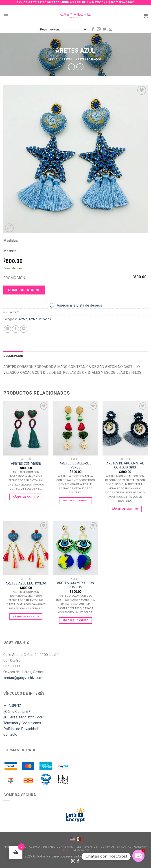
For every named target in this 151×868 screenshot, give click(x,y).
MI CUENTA (12, 706)
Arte (67, 850)
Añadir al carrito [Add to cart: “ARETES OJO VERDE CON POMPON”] (76, 620)
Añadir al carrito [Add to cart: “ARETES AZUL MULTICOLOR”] (26, 617)
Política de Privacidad (21, 729)
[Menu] (6, 16)
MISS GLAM (81, 850)
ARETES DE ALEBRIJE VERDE (75, 466)
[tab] (13, 356)
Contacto (10, 734)
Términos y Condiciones (22, 723)
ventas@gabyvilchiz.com (23, 678)
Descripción (13, 356)
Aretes (67, 59)
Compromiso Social (116, 847)
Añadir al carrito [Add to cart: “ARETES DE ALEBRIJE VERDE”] (76, 501)
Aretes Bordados (89, 59)
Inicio (54, 59)
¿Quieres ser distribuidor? (24, 717)
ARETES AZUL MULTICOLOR (26, 583)
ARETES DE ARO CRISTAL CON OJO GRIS (125, 466)
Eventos (91, 847)
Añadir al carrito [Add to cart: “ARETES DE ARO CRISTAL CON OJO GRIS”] (125, 509)
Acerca (34, 847)
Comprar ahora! (24, 290)
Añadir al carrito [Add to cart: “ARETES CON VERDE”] (26, 497)
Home (8, 847)
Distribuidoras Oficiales (62, 847)
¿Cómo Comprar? (17, 712)
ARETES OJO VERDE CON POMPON (75, 585)
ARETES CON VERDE (26, 464)
